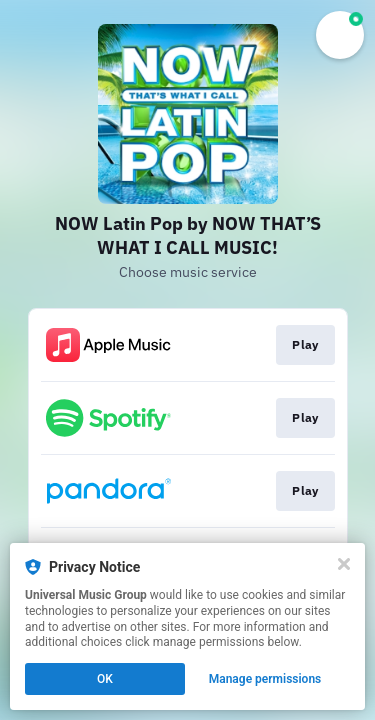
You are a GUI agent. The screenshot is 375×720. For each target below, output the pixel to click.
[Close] (344, 564)
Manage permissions (265, 679)
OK (105, 679)
